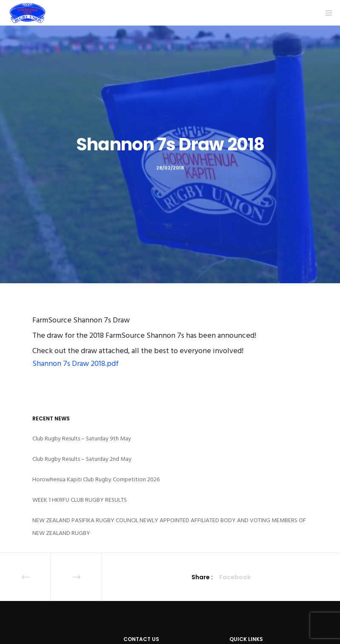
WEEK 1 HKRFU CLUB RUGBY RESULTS (80, 500)
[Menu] (326, 13)
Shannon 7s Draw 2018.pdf (76, 364)
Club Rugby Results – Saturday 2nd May (82, 459)
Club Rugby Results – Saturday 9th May (82, 438)
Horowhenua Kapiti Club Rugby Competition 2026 (96, 479)
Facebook (235, 577)
